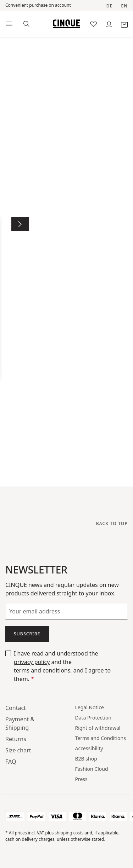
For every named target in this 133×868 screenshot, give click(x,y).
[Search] (26, 23)
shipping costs (69, 833)
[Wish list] (93, 24)
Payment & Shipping (20, 723)
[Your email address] (66, 611)
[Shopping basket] (124, 24)
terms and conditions (42, 670)
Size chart (18, 750)
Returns (16, 739)
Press (81, 779)
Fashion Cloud (92, 769)
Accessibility (89, 748)
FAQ (11, 762)
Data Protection (93, 718)
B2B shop (86, 759)
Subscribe (27, 634)
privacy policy (32, 662)
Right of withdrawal (98, 728)
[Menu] (9, 24)
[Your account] (109, 24)
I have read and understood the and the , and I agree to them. (62, 666)
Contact (16, 708)
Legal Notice (90, 707)
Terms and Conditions (101, 738)
